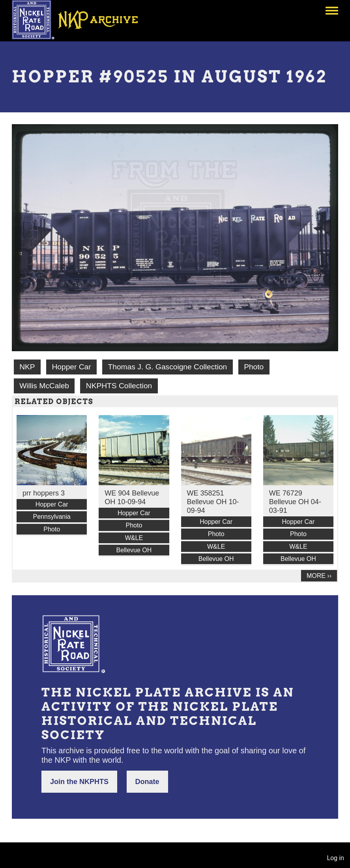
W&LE (134, 538)
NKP (27, 367)
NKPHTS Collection (119, 386)
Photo (254, 367)
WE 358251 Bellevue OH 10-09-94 (213, 502)
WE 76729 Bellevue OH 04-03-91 (295, 502)
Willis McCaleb (44, 386)
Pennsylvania (52, 517)
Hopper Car (71, 367)
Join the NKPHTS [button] (79, 782)
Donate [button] (147, 782)
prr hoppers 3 (44, 493)
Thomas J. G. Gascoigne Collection (167, 367)
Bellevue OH (134, 550)
